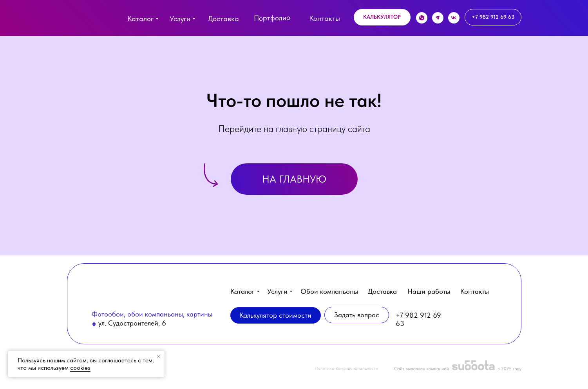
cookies (80, 368)
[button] (382, 17)
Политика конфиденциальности (346, 368)
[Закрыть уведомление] (159, 356)
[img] (83, 20)
